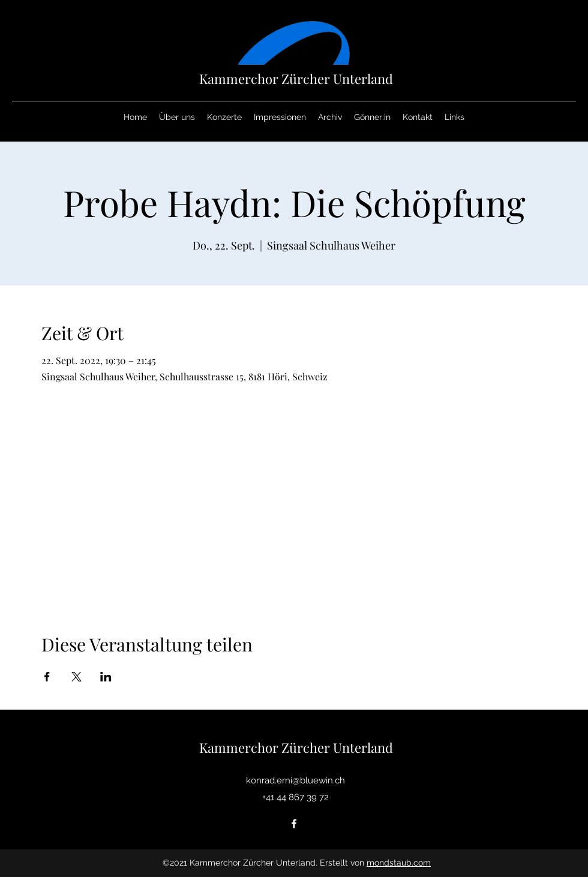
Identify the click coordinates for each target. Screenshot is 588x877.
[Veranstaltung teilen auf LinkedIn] (106, 677)
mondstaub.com (399, 863)
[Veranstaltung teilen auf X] (76, 677)
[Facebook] (294, 824)
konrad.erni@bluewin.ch (295, 780)
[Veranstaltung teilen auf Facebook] (47, 677)
